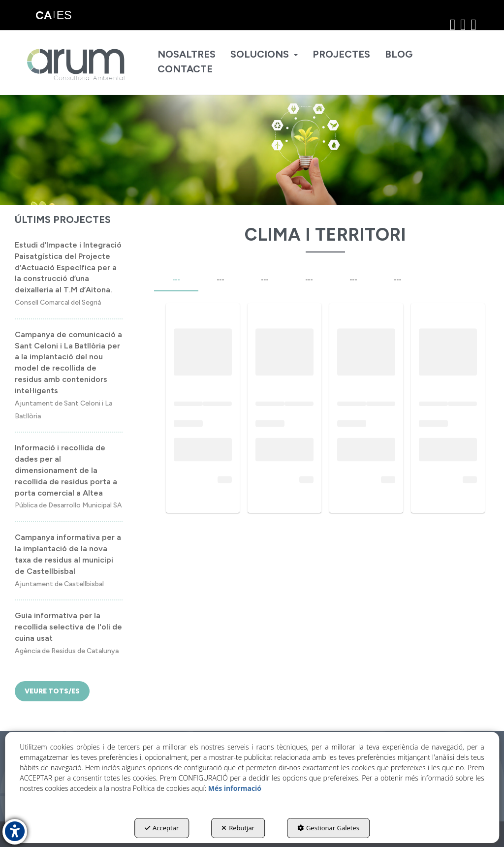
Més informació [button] (235, 788)
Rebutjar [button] (238, 828)
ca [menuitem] (44, 15)
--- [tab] (176, 280)
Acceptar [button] (162, 828)
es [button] (64, 15)
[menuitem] (187, 55)
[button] (76, 64)
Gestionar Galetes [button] (328, 828)
